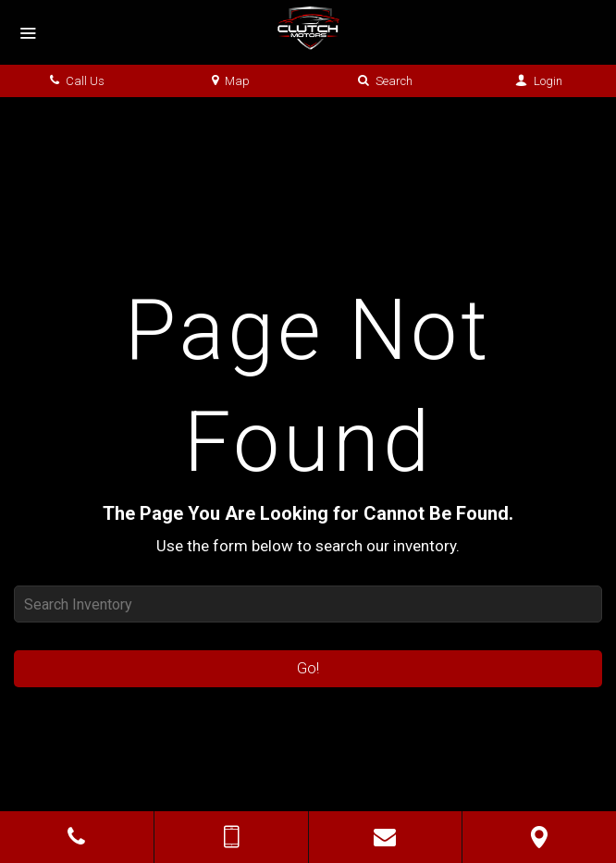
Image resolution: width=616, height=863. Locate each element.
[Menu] (28, 34)
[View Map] (539, 837)
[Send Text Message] (231, 837)
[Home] (308, 28)
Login (539, 81)
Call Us (77, 81)
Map (231, 81)
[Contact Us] (386, 837)
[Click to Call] (77, 837)
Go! (308, 668)
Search (385, 81)
